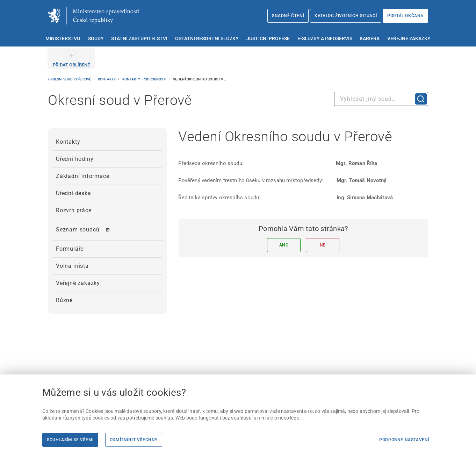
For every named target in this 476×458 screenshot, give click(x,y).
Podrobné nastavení (404, 440)
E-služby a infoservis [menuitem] (325, 39)
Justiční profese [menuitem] (268, 39)
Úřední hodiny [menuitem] (75, 159)
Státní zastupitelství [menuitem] (139, 39)
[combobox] (381, 99)
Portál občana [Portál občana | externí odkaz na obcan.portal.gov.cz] (405, 16)
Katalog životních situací (346, 16)
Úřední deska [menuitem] (74, 193)
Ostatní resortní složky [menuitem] (207, 39)
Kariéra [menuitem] (370, 39)
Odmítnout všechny (134, 440)
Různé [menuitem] (64, 300)
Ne (323, 245)
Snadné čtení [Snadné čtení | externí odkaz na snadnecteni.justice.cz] (288, 16)
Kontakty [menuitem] (68, 142)
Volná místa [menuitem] (72, 266)
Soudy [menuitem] (96, 39)
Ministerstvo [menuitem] (63, 39)
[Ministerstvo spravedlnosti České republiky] (94, 16)
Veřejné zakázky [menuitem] (409, 39)
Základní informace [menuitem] (82, 176)
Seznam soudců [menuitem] (78, 230)
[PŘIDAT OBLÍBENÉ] (71, 59)
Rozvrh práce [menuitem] (74, 210)
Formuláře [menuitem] (70, 249)
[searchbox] (381, 99)
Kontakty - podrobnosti (145, 79)
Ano (284, 245)
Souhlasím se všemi (70, 440)
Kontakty (107, 79)
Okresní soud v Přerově (70, 79)
